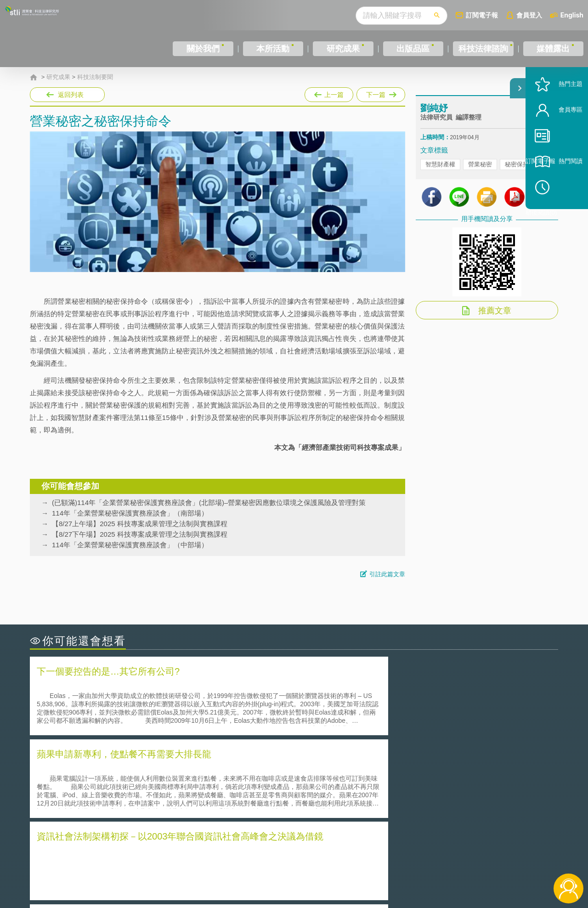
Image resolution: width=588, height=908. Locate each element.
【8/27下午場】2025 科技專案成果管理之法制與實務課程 (140, 534)
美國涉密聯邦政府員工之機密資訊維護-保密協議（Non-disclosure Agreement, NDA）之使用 (155, 808)
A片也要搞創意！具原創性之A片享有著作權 (367, 782)
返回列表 (71, 95)
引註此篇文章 (387, 574)
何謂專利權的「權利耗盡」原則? (351, 795)
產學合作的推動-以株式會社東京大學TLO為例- (372, 808)
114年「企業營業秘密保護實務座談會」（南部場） (130, 513)
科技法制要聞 (95, 77)
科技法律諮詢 (481, 49)
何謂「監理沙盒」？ (332, 769)
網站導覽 (353, 870)
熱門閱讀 (557, 193)
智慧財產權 (440, 175)
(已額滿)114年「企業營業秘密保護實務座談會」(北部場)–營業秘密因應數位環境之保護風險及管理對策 (209, 502)
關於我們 (202, 49)
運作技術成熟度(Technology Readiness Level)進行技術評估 (128, 795)
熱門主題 (557, 116)
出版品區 (408, 49)
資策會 (425, 857)
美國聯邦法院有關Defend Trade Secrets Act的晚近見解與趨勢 (131, 782)
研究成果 (339, 49)
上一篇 (329, 93)
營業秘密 (480, 175)
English (572, 15)
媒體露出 (554, 49)
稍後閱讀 (561, 219)
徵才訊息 (353, 857)
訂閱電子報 (482, 15)
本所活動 (271, 49)
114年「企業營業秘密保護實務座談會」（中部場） (130, 545)
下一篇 (380, 95)
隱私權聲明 (300, 857)
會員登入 (529, 15)
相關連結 (479, 857)
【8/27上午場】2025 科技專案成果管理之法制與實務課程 (140, 524)
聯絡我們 (297, 870)
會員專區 (557, 142)
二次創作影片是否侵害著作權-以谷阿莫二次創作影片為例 (124, 769)
